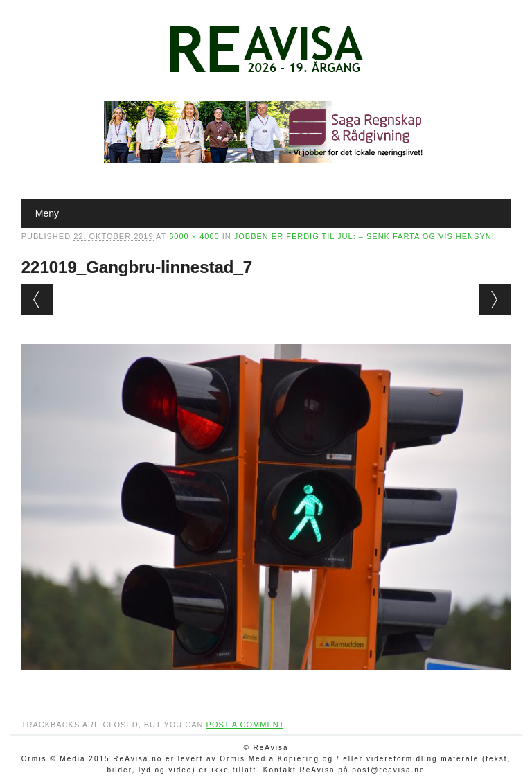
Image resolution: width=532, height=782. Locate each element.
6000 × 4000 (194, 236)
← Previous (37, 300)
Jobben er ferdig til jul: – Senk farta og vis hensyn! (364, 236)
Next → (495, 300)
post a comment (245, 725)
